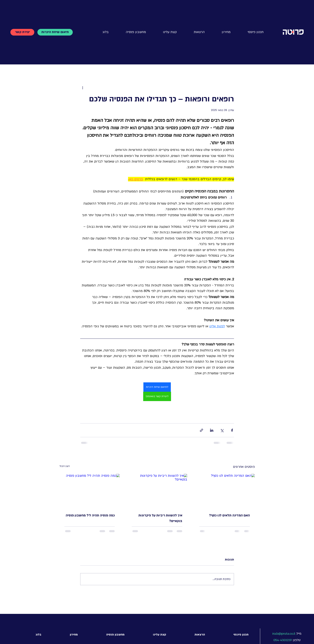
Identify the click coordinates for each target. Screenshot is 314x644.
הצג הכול (65, 466)
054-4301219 (283, 640)
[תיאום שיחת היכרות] (55, 32)
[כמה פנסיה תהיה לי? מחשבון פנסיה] (90, 491)
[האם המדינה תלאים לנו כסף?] (225, 491)
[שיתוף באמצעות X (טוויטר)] (222, 430)
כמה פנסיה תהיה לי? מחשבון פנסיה (90, 515)
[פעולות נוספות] (83, 88)
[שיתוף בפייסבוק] (232, 430)
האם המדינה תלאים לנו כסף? (229, 515)
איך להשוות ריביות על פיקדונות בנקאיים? (160, 518)
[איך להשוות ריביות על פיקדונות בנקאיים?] (157, 491)
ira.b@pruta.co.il (284, 634)
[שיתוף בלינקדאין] (212, 430)
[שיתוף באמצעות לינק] (201, 430)
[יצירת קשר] (22, 32)
